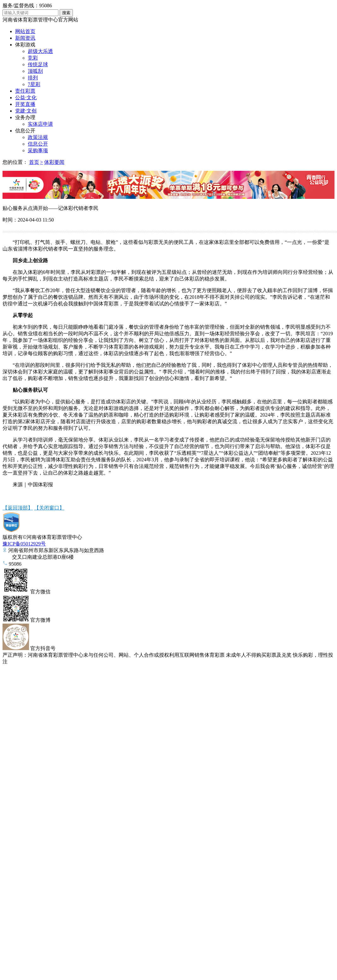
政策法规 (38, 137)
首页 (34, 162)
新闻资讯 (25, 38)
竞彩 (33, 58)
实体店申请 (40, 124)
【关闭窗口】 (49, 508)
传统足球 (38, 64)
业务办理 (25, 117)
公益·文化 (26, 98)
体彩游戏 (25, 45)
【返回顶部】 (18, 508)
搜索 (66, 13)
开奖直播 (25, 104)
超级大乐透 (40, 51)
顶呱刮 (35, 71)
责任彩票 (25, 91)
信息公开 (25, 131)
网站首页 (25, 31)
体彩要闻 (54, 162)
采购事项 (38, 150)
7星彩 (34, 84)
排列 (33, 78)
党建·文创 (26, 111)
